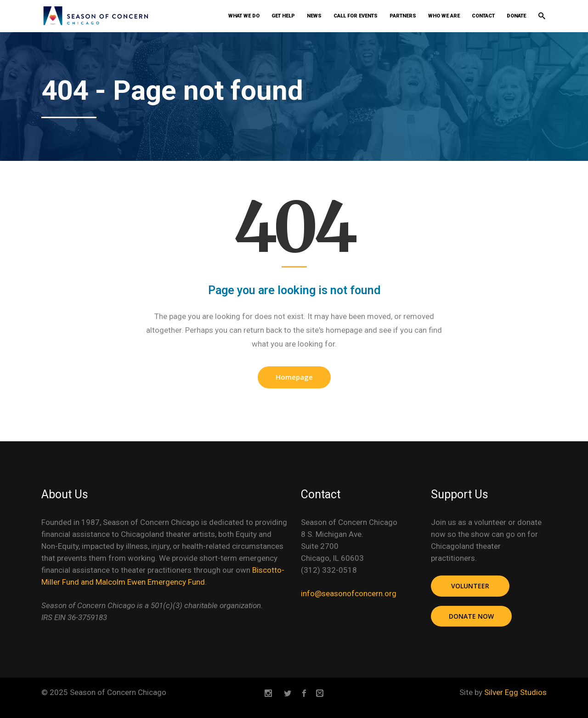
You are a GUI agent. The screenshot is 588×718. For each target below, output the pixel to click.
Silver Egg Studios (515, 692)
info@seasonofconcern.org (349, 593)
